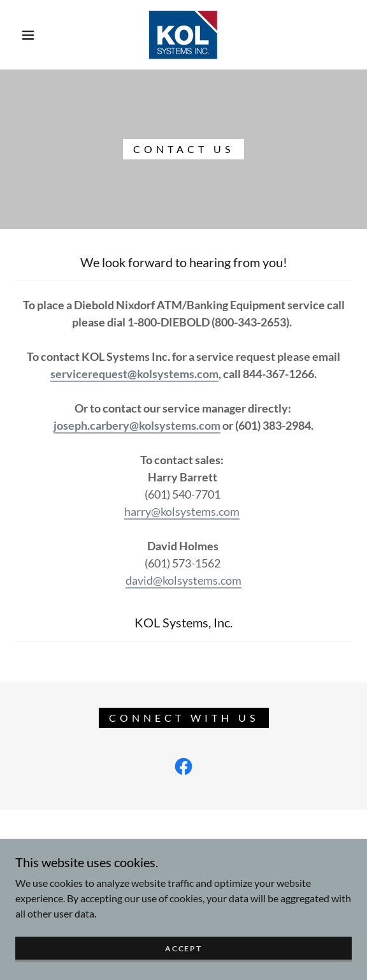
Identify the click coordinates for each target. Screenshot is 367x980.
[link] (183, 35)
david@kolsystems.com (183, 580)
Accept (183, 957)
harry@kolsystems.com (182, 511)
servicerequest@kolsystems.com (134, 374)
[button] (32, 35)
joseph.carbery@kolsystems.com (137, 425)
